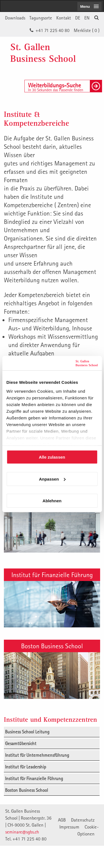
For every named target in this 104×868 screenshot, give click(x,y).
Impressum (69, 827)
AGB (62, 820)
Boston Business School (52, 646)
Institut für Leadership (26, 767)
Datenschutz (83, 820)
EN (87, 18)
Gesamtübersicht (21, 743)
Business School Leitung (27, 732)
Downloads (15, 18)
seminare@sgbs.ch (22, 832)
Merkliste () (87, 30)
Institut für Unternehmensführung (37, 755)
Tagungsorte (41, 18)
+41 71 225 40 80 (53, 30)
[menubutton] (89, 6)
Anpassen (52, 479)
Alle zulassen (52, 457)
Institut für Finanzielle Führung (52, 575)
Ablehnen (52, 501)
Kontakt (64, 18)
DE (78, 18)
